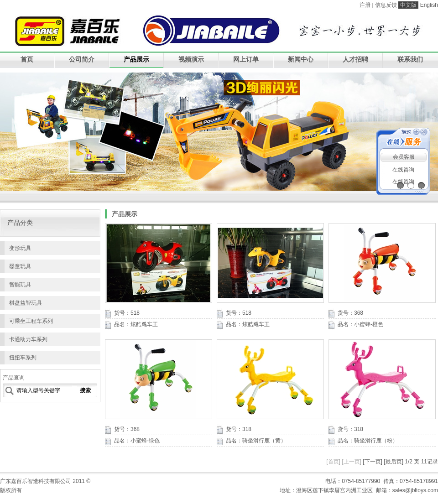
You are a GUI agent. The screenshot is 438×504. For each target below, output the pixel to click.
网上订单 (246, 59)
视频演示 (191, 59)
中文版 (408, 5)
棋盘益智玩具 (26, 303)
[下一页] (373, 462)
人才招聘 (355, 59)
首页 (27, 59)
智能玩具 (20, 285)
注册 (365, 5)
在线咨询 (403, 170)
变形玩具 (20, 248)
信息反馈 (386, 5)
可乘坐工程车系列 (31, 321)
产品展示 (136, 59)
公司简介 (82, 59)
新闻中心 (301, 59)
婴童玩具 (20, 266)
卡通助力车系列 (28, 339)
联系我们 (410, 59)
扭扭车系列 (23, 358)
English (429, 5)
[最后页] (394, 462)
